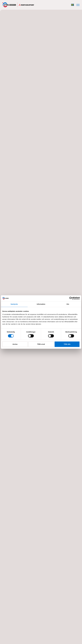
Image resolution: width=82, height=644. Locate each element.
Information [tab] (41, 304)
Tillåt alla (67, 344)
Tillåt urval (41, 344)
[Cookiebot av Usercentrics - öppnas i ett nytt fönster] (71, 298)
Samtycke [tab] (14, 304)
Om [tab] (68, 304)
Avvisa (15, 344)
